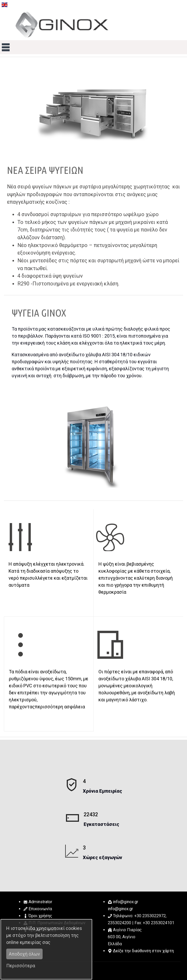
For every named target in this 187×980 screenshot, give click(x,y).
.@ (126, 902)
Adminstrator (40, 902)
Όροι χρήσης (40, 916)
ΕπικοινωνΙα (40, 909)
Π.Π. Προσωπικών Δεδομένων (57, 923)
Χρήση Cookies (42, 930)
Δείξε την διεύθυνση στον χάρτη (143, 951)
